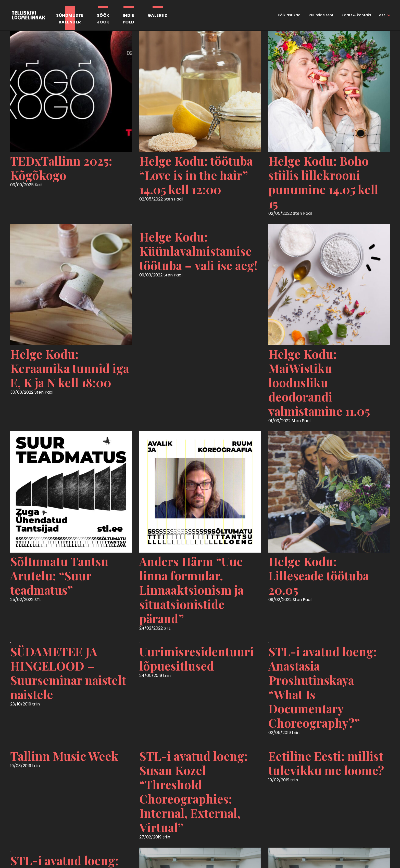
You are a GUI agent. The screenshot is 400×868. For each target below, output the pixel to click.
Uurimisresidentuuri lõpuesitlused (197, 659)
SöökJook (103, 19)
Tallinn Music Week (64, 756)
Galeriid (158, 15)
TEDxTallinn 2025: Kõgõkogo (61, 168)
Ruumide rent (321, 15)
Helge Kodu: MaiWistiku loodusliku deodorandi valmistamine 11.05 (319, 382)
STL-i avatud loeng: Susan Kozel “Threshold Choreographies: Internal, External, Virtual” (193, 792)
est (382, 15)
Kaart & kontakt (357, 15)
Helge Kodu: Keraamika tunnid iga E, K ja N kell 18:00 (70, 368)
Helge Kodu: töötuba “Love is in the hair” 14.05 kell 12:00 (196, 175)
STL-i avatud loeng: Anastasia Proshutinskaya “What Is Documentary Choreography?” (323, 687)
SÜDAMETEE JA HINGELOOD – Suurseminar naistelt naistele (68, 673)
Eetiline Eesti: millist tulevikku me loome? (326, 763)
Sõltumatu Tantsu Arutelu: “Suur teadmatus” (59, 576)
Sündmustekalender (70, 19)
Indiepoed (129, 19)
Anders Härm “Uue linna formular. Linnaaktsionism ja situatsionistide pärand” (191, 590)
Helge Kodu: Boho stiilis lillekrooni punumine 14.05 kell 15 (323, 182)
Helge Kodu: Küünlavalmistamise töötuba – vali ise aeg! (198, 251)
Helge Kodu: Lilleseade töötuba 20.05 (319, 576)
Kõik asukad (289, 15)
